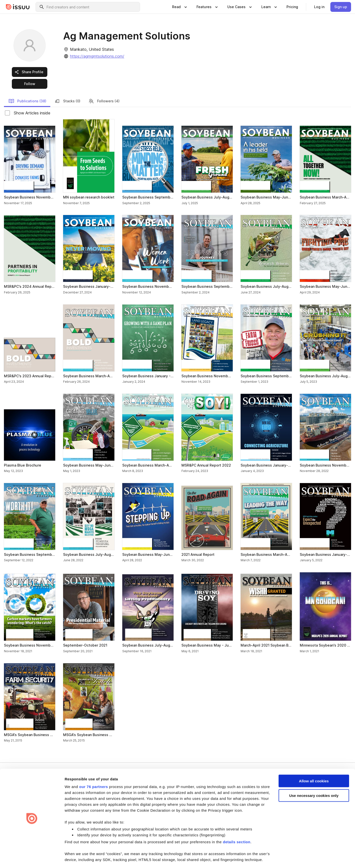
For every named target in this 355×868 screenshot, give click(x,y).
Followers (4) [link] (104, 101)
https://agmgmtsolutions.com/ (97, 56)
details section (237, 827)
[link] (292, 7)
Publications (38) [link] (27, 101)
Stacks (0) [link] (67, 101)
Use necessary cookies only (314, 781)
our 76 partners (94, 772)
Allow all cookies (314, 766)
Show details (76, 858)
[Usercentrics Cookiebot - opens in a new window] (32, 858)
